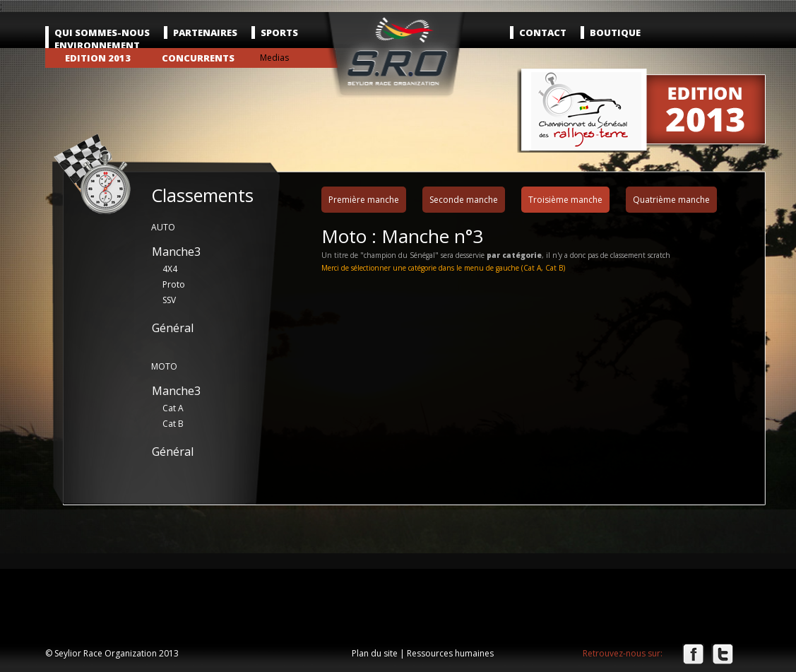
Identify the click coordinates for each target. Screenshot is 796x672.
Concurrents (198, 58)
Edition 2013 (98, 58)
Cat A (173, 408)
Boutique (615, 33)
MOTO (164, 366)
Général (173, 328)
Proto (174, 284)
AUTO (163, 227)
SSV (169, 300)
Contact (543, 33)
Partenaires (205, 33)
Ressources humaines (450, 653)
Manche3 (176, 252)
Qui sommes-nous (102, 33)
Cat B (173, 424)
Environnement (97, 45)
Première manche (364, 200)
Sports (279, 33)
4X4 (170, 269)
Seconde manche (464, 200)
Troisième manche (565, 200)
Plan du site (375, 653)
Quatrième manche (671, 200)
